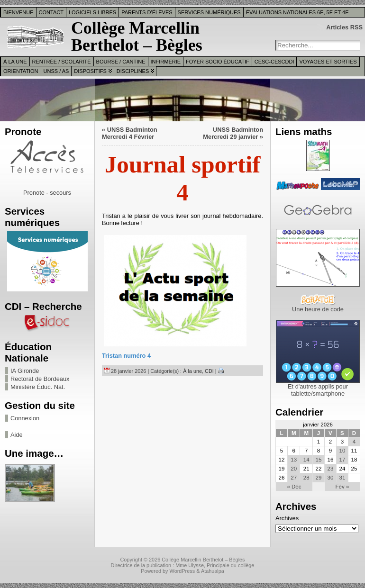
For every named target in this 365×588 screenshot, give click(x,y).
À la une (15, 62)
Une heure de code (318, 309)
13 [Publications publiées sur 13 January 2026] (294, 460)
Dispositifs (90, 71)
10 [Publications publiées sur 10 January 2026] (342, 451)
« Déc (294, 487)
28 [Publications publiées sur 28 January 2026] (306, 478)
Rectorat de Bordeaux (40, 379)
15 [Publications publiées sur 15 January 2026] (318, 460)
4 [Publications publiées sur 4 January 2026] (354, 442)
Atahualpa (213, 571)
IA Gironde (25, 371)
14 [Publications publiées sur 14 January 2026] (306, 460)
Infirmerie (166, 62)
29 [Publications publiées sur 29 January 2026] (318, 478)
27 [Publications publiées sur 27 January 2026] (294, 478)
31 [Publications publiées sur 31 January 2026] (342, 478)
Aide (17, 435)
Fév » (342, 487)
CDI (209, 371)
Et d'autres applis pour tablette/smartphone (318, 390)
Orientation (21, 71)
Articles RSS (344, 27)
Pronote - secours (47, 193)
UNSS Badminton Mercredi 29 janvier (233, 133)
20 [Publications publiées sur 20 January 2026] (294, 469)
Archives (287, 518)
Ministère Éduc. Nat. (38, 387)
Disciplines (133, 71)
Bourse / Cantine (121, 62)
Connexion (25, 418)
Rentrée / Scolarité (62, 62)
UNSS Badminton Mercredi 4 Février (130, 133)
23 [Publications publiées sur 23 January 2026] (331, 469)
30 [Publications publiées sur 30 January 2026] (331, 478)
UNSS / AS (56, 71)
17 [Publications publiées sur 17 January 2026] (342, 460)
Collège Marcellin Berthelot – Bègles (137, 36)
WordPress (182, 571)
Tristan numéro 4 (126, 356)
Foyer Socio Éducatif (218, 62)
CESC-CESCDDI (274, 62)
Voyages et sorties (328, 62)
